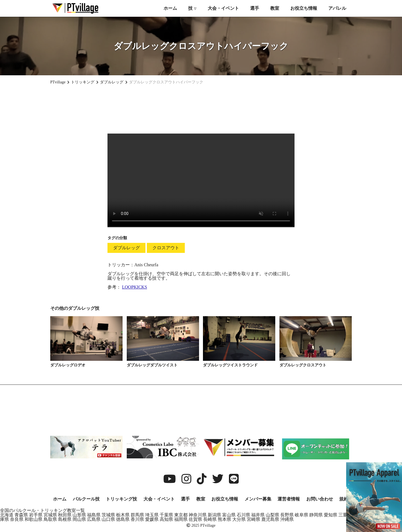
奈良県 (17, 519)
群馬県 (137, 515)
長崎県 (210, 519)
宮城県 (50, 515)
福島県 (94, 515)
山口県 (108, 519)
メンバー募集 (258, 499)
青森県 (21, 515)
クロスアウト (166, 248)
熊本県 (224, 519)
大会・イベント (223, 8)
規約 (344, 499)
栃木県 (123, 515)
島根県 (65, 519)
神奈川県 (198, 515)
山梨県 (272, 515)
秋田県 (65, 515)
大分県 (239, 519)
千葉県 (166, 515)
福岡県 (181, 519)
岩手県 (36, 515)
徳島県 (123, 519)
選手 (255, 8)
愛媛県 (152, 519)
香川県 (137, 519)
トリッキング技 (121, 499)
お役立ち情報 (304, 8)
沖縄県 (287, 519)
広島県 (94, 519)
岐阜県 (301, 515)
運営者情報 (289, 499)
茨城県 (108, 515)
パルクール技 (86, 499)
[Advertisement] (201, 109)
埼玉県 (152, 515)
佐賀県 (195, 519)
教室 (275, 8)
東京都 (181, 515)
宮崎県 (253, 519)
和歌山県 (33, 519)
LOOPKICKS (135, 287)
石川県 (243, 515)
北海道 (7, 515)
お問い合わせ (320, 499)
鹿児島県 (270, 519)
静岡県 (316, 515)
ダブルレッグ (126, 248)
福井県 (258, 515)
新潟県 (214, 515)
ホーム (170, 8)
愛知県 (331, 515)
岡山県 (79, 519)
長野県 (287, 515)
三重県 (345, 515)
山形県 (79, 515)
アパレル (337, 8)
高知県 (166, 519)
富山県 (229, 515)
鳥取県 (50, 519)
